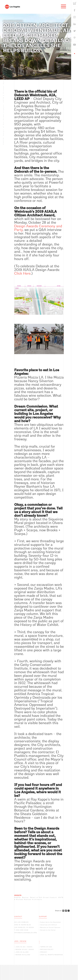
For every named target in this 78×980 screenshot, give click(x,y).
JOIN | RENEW (20, 941)
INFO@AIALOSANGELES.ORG (26, 933)
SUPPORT (43, 917)
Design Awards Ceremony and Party (38, 228)
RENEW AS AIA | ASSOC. (25, 949)
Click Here (22, 273)
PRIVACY (44, 952)
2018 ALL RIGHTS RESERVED (52, 955)
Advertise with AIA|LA (49, 925)
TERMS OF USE (46, 947)
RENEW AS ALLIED (23, 955)
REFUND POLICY (47, 949)
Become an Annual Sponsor (50, 927)
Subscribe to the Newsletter (51, 922)
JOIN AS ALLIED (22, 952)
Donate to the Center (48, 930)
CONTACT (18, 917)
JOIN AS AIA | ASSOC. (24, 947)
